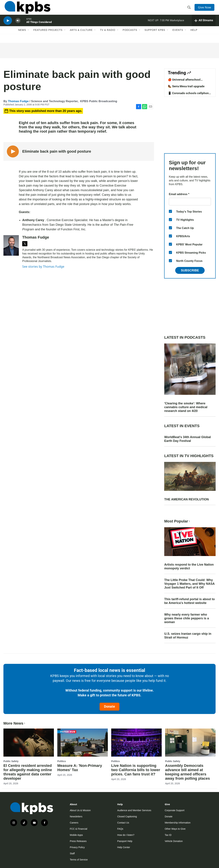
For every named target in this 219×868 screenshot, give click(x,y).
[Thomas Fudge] (11, 245)
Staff (72, 853)
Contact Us (123, 823)
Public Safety (11, 761)
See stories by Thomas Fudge (43, 266)
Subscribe (190, 270)
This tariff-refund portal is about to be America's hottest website (189, 601)
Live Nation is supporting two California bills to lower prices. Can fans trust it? (136, 770)
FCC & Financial (79, 829)
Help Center (124, 847)
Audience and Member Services (134, 810)
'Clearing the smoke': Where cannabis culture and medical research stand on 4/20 (186, 407)
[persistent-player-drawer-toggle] (204, 25)
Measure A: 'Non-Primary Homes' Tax (80, 768)
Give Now (205, 9)
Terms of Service (79, 860)
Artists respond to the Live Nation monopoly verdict (189, 566)
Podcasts (130, 35)
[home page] (26, 9)
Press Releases (78, 841)
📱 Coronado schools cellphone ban (189, 95)
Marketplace (177, 25)
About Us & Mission (80, 810)
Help (194, 35)
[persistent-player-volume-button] (18, 25)
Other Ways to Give (175, 829)
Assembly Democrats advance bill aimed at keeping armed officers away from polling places (188, 772)
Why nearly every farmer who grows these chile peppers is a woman (187, 618)
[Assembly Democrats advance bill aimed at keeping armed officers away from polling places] (190, 743)
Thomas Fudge (18, 101)
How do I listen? (126, 835)
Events (178, 35)
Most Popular (177, 521)
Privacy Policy (77, 847)
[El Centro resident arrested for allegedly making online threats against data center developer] (29, 743)
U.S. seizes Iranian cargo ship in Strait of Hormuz (188, 636)
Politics (62, 761)
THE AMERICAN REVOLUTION (186, 499)
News (22, 35)
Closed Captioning (127, 816)
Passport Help (125, 841)
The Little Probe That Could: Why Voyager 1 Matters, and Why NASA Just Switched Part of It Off (189, 584)
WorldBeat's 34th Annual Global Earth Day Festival (188, 439)
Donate (109, 706)
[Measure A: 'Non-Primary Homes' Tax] (83, 743)
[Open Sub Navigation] (29, 35)
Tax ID (168, 835)
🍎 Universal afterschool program (184, 81)
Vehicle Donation (174, 841)
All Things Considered (39, 26)
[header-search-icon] (190, 9)
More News (15, 723)
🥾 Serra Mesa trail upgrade (186, 86)
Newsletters (76, 816)
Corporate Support (175, 810)
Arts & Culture (81, 35)
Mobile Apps (76, 835)
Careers (74, 823)
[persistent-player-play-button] (8, 25)
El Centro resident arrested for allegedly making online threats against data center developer (28, 772)
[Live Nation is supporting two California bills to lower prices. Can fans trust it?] (136, 743)
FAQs (120, 829)
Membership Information (178, 823)
